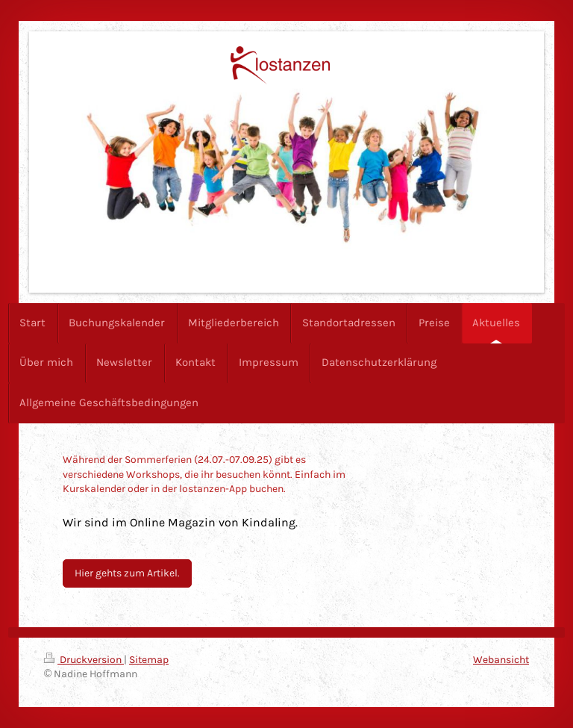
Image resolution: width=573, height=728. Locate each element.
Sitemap (149, 660)
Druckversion (84, 660)
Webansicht (501, 660)
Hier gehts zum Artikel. (127, 573)
